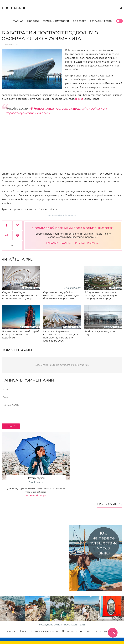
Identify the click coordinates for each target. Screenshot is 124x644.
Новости (33, 21)
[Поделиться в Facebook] (7, 225)
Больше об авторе (36, 495)
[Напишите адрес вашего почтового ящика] (32, 397)
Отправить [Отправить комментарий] (11, 426)
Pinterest (80, 243)
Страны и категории (56, 21)
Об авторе (79, 21)
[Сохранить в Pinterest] (18, 235)
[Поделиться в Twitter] (18, 225)
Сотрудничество (101, 21)
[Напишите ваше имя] (32, 390)
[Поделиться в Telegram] (7, 235)
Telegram (66, 243)
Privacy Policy (111, 631)
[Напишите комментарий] (62, 412)
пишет (79, 99)
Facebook (52, 243)
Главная (18, 21)
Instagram (93, 243)
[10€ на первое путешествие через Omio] (96, 558)
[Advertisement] (62, 146)
